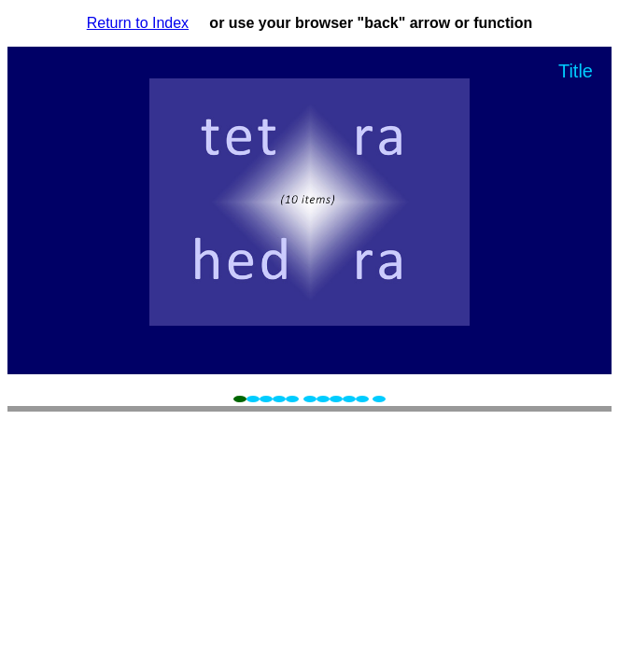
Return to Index (138, 23)
